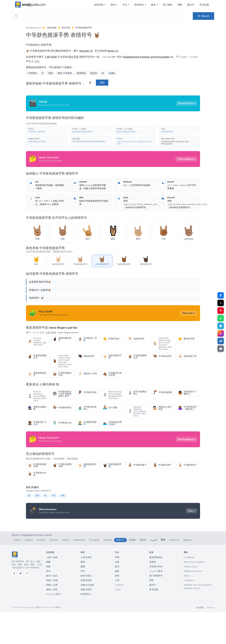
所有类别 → (86, 626)
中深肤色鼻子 (162, 465)
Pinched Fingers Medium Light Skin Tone (37, 341)
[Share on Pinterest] (221, 311)
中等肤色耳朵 (87, 392)
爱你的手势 (186, 339)
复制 (102, 83)
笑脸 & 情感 (52, 612)
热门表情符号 (156, 607)
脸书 (117, 598)
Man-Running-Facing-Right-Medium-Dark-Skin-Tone (113, 395)
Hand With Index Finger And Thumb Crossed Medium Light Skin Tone (162, 344)
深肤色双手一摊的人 (187, 393)
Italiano (66, 572)
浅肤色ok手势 (87, 374)
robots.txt (210, 639)
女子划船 (110, 408)
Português (94, 572)
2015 (37, 61)
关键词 (153, 594)
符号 (48, 603)
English (17, 572)
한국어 (143, 572)
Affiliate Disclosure (193, 603)
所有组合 (140, 5)
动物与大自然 (87, 617)
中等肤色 (32, 73)
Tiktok (118, 621)
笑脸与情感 (86, 612)
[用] (102, 16)
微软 (117, 603)
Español (29, 572)
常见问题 (204, 5)
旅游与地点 (86, 607)
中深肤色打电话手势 (112, 374)
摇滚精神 (81, 73)
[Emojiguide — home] (30, 5)
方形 (53, 496)
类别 (114, 5)
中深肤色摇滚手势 (62, 465)
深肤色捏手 (86, 356)
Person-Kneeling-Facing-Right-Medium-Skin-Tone (37, 396)
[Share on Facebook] (221, 295)
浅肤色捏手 (136, 339)
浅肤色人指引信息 (162, 408)
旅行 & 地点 (52, 607)
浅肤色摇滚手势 (87, 465)
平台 (126, 5)
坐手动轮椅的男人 (137, 393)
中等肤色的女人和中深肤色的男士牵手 (62, 394)
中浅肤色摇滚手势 (37, 465)
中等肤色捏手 (162, 356)
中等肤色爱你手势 (62, 374)
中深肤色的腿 (162, 392)
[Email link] (221, 349)
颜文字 (191, 5)
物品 (83, 594)
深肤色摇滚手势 (112, 465)
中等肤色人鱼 (62, 423)
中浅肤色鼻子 (187, 465)
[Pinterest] (27, 605)
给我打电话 (111, 339)
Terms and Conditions (195, 594)
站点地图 (200, 639)
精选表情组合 (156, 589)
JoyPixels (119, 617)
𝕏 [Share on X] (221, 303)
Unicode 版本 (156, 603)
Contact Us (189, 612)
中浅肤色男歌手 (87, 423)
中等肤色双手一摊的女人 (187, 408)
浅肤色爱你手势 (112, 357)
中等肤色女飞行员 (37, 423)
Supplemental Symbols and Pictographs (175, 143)
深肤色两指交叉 (62, 339)
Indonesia (174, 572)
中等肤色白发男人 (87, 408)
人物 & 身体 (52, 589)
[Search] (203, 16)
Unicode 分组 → (54, 626)
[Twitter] (21, 605)
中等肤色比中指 (37, 474)
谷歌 (117, 594)
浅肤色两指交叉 (37, 374)
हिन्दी (163, 572)
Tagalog (187, 572)
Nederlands (79, 572)
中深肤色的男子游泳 (112, 423)
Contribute (189, 589)
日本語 (132, 572)
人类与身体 (86, 589)
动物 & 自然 (52, 617)
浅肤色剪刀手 (187, 356)
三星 (117, 612)
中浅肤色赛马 (62, 408)
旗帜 (48, 594)
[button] (47, 130)
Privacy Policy (190, 598)
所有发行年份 (156, 598)
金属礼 (112, 73)
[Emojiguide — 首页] (15, 586)
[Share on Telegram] (221, 326)
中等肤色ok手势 (87, 339)
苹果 (117, 589)
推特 (117, 607)
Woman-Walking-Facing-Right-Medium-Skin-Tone (137, 411)
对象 (48, 598)
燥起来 (94, 73)
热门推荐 (168, 5)
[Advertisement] (113, 546)
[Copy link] (221, 341)
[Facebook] (14, 605)
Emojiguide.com (33, 28)
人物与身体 (51, 28)
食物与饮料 (86, 621)
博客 (180, 5)
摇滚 (51, 73)
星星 (37, 496)
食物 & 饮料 (52, 621)
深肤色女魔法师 (37, 408)
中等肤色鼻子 (137, 465)
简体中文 (120, 572)
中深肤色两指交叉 (37, 357)
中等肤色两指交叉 (137, 357)
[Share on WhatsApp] (221, 318)
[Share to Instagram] (221, 333)
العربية (154, 572)
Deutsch (41, 572)
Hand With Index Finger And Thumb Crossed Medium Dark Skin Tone (62, 361)
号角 (63, 496)
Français (54, 572)
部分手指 (66, 28)
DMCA (187, 607)
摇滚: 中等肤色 (65, 73)
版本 (154, 5)
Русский (108, 572)
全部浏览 (100, 5)
